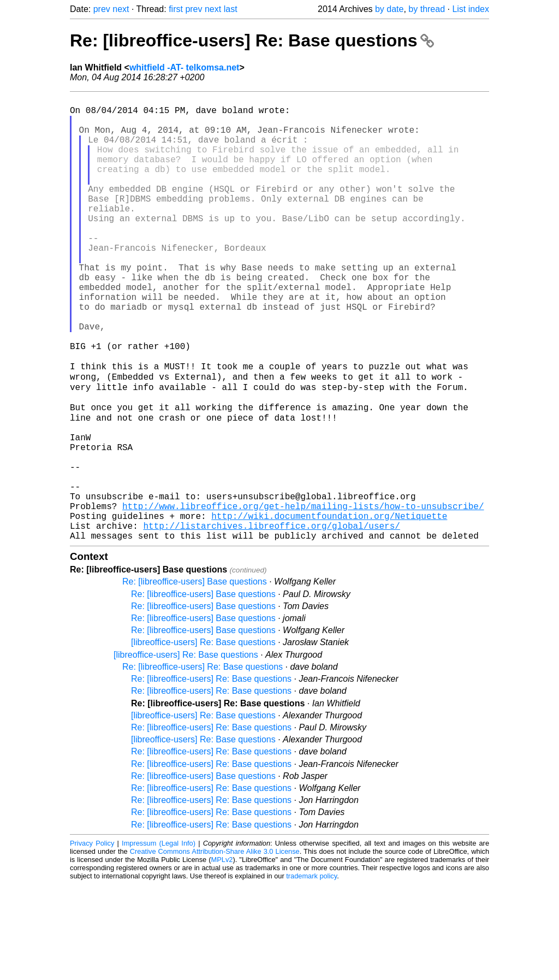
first (176, 9)
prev (102, 9)
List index (471, 9)
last (231, 9)
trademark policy (311, 972)
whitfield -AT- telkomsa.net (185, 67)
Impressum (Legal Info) (159, 939)
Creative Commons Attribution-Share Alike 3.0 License (215, 947)
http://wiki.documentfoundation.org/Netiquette (329, 607)
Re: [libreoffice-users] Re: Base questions (252, 40)
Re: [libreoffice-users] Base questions (195, 677)
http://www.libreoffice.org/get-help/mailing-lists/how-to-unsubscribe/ (303, 595)
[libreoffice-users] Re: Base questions (203, 738)
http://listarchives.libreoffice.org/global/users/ (271, 619)
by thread (427, 9)
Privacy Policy (92, 939)
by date (389, 9)
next (121, 9)
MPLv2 (222, 955)
